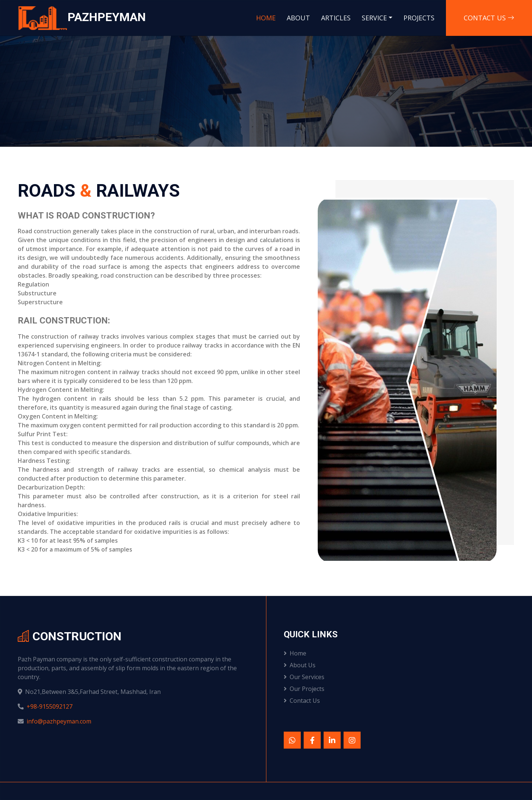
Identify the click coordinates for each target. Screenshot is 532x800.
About (298, 18)
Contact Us (302, 701)
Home (266, 18)
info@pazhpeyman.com (59, 721)
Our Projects (304, 689)
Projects (419, 18)
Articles (336, 18)
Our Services (304, 677)
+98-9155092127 (50, 706)
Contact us (489, 18)
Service (374, 18)
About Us (300, 665)
